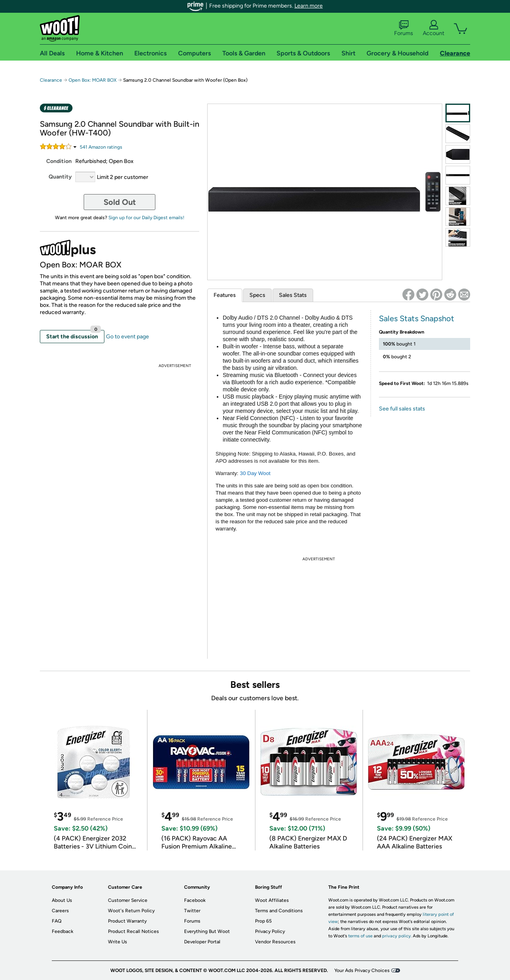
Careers (60, 911)
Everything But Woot (207, 931)
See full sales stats (402, 409)
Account (433, 28)
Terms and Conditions (279, 911)
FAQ (57, 921)
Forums (404, 28)
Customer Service (128, 900)
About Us (62, 900)
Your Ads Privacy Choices (362, 970)
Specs (257, 295)
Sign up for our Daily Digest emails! (146, 218)
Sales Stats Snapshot (417, 318)
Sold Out (120, 202)
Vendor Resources (275, 942)
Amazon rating (101, 147)
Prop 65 (263, 921)
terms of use (360, 936)
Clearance (51, 80)
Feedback (63, 931)
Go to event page (127, 337)
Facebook (195, 900)
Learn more (309, 6)
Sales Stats (293, 295)
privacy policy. (397, 936)
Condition (59, 161)
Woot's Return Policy (131, 911)
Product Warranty (127, 921)
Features (225, 295)
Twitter (192, 911)
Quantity (60, 177)
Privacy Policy (270, 931)
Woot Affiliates (272, 900)
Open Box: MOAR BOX (93, 80)
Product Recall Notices (133, 931)
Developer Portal (202, 942)
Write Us (118, 942)
